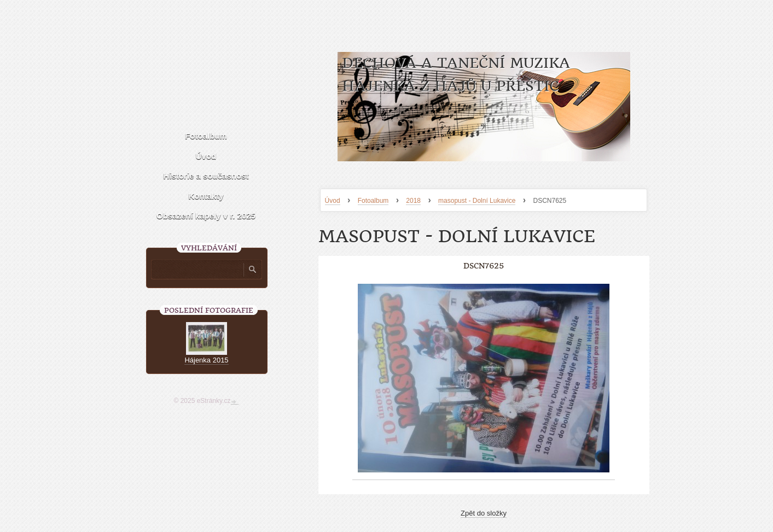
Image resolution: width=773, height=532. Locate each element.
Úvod (333, 201)
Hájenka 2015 (206, 360)
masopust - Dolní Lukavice (477, 201)
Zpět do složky (484, 513)
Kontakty (206, 196)
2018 (413, 201)
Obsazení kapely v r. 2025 (206, 216)
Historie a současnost (206, 176)
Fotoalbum (373, 201)
